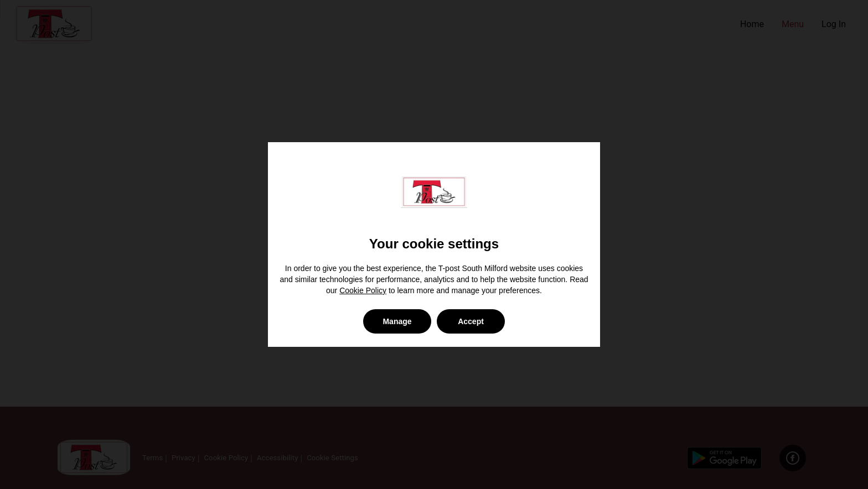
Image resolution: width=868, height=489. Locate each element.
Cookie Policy (363, 290)
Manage (397, 321)
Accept (471, 321)
